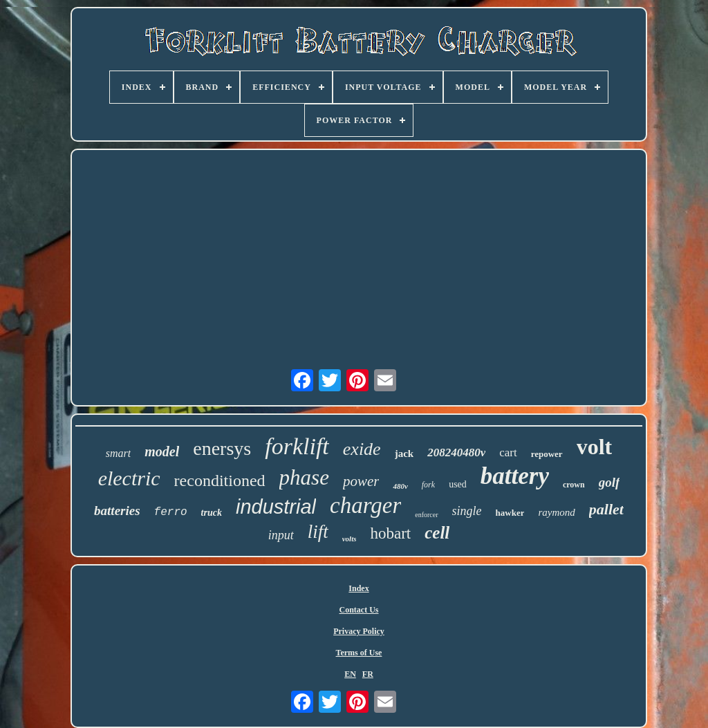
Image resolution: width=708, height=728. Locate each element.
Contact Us (359, 610)
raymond (556, 512)
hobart (390, 533)
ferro (171, 512)
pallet (606, 509)
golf (609, 482)
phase (304, 477)
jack (404, 454)
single (467, 511)
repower (547, 454)
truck (212, 513)
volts (350, 539)
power (361, 481)
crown (574, 485)
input (281, 535)
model (162, 451)
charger (365, 505)
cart (508, 452)
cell (437, 533)
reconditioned (220, 480)
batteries (117, 511)
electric (129, 478)
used (458, 484)
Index (358, 588)
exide (362, 449)
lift (318, 532)
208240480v (456, 452)
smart (118, 453)
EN (350, 674)
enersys (222, 448)
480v (400, 486)
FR (368, 674)
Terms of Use (359, 653)
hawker (510, 513)
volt (595, 447)
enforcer (426, 515)
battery (515, 476)
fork (428, 485)
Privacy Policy (359, 631)
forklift (297, 446)
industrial (276, 507)
